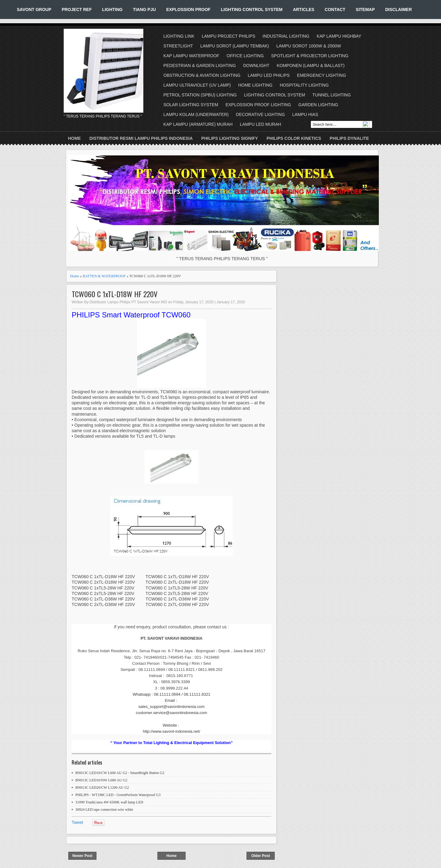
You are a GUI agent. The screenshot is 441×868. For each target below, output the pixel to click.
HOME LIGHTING (255, 85)
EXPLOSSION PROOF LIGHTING (258, 105)
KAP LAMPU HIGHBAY (339, 36)
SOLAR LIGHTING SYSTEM (191, 105)
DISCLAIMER (399, 9)
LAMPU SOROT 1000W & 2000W (309, 46)
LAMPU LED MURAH (260, 124)
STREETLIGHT (178, 46)
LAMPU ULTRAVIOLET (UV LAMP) (197, 85)
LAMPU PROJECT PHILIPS (229, 36)
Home (74, 138)
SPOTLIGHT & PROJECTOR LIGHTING (310, 56)
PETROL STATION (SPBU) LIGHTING (200, 95)
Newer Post (82, 856)
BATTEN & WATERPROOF (104, 276)
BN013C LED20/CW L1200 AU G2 (102, 788)
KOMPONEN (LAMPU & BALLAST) (311, 65)
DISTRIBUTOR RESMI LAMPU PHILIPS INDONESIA (141, 138)
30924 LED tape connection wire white (104, 810)
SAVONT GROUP (34, 9)
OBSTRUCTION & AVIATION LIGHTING (202, 75)
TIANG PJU (144, 9)
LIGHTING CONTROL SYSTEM (252, 9)
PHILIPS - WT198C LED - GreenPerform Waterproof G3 (118, 795)
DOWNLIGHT (256, 65)
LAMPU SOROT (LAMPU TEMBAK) (235, 46)
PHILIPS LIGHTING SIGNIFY (230, 138)
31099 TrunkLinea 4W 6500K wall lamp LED (109, 802)
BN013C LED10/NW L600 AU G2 (101, 780)
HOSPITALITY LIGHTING (304, 85)
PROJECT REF (77, 9)
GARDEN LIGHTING (318, 105)
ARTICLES (303, 9)
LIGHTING (112, 9)
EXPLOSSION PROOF (188, 9)
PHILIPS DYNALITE (349, 138)
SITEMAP (365, 9)
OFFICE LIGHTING (245, 56)
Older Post (261, 856)
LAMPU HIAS (305, 114)
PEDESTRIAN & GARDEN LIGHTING (200, 65)
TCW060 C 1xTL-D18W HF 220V (115, 294)
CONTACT (335, 9)
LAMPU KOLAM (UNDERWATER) (196, 114)
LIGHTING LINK (179, 36)
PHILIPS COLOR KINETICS (294, 138)
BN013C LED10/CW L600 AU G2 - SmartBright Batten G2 (120, 773)
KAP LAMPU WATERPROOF (192, 56)
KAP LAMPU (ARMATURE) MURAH (198, 124)
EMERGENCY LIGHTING (322, 75)
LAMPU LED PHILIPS (269, 75)
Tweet (77, 822)
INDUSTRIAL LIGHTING (286, 36)
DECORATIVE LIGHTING (260, 114)
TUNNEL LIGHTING (332, 95)
